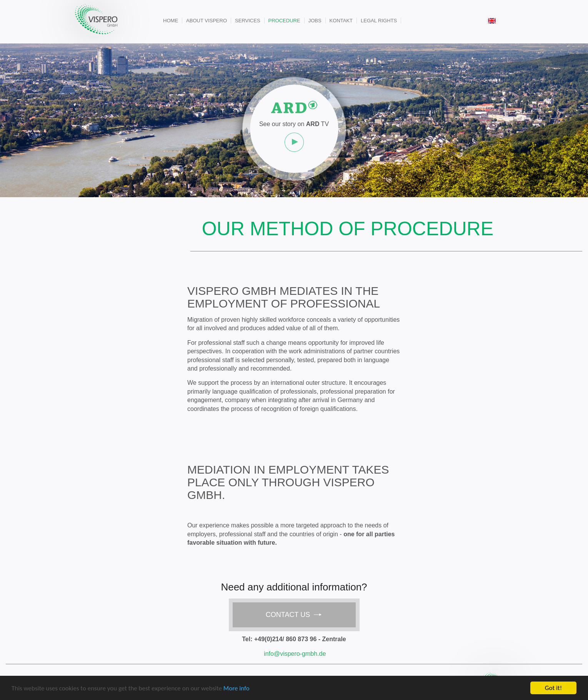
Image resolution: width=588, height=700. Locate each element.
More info (237, 689)
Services (248, 21)
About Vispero (207, 21)
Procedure (284, 21)
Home (171, 21)
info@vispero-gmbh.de (295, 654)
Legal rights (379, 21)
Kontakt (341, 21)
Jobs (315, 21)
